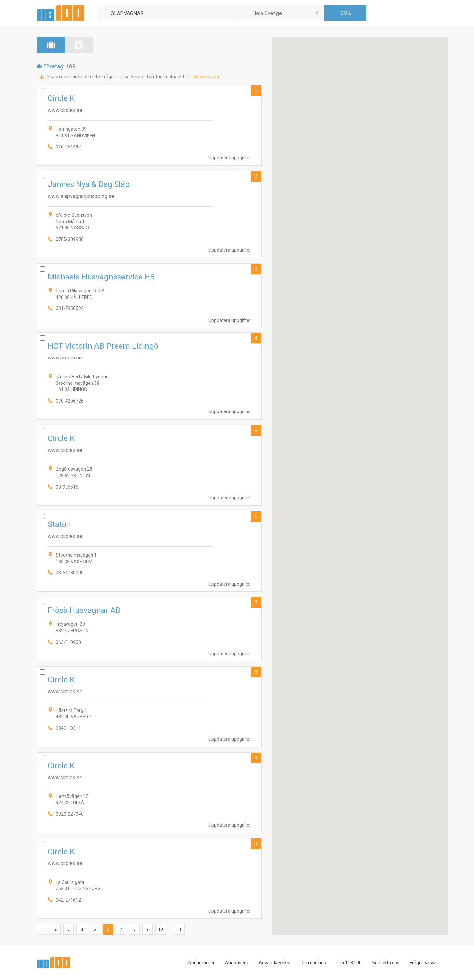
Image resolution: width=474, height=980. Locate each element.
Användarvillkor (275, 963)
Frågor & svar (423, 963)
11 (179, 929)
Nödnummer (201, 963)
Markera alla (206, 77)
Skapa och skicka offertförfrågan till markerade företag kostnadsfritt (119, 77)
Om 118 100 (349, 963)
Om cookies (314, 963)
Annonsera (237, 963)
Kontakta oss (386, 963)
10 (256, 844)
